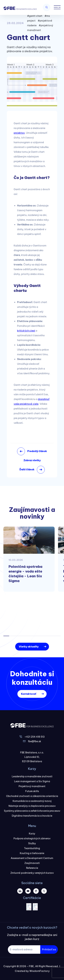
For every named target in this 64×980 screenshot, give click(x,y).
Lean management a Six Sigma (32, 781)
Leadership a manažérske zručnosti (32, 776)
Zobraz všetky (32, 460)
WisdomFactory (40, 971)
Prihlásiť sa (49, 949)
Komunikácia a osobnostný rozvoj (32, 801)
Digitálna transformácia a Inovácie (32, 816)
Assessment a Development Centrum (32, 858)
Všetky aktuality (29, 647)
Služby (32, 843)
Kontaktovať (29, 694)
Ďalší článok (27, 469)
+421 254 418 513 (35, 737)
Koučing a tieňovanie (32, 853)
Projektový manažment (32, 786)
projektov (19, 133)
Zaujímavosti (32, 863)
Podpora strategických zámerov (32, 838)
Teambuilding (32, 848)
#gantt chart (35, 16)
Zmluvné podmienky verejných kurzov (32, 873)
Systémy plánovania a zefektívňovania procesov (32, 811)
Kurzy (32, 834)
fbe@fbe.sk (35, 741)
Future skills (32, 791)
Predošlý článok (37, 451)
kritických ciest (26, 331)
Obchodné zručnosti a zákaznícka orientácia (32, 796)
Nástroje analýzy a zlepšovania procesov (32, 806)
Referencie (32, 868)
